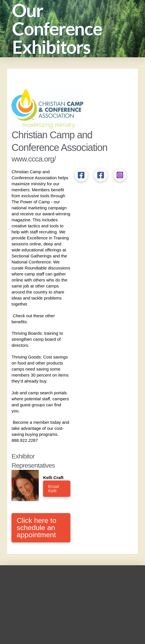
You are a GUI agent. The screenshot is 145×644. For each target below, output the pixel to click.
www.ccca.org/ (34, 159)
